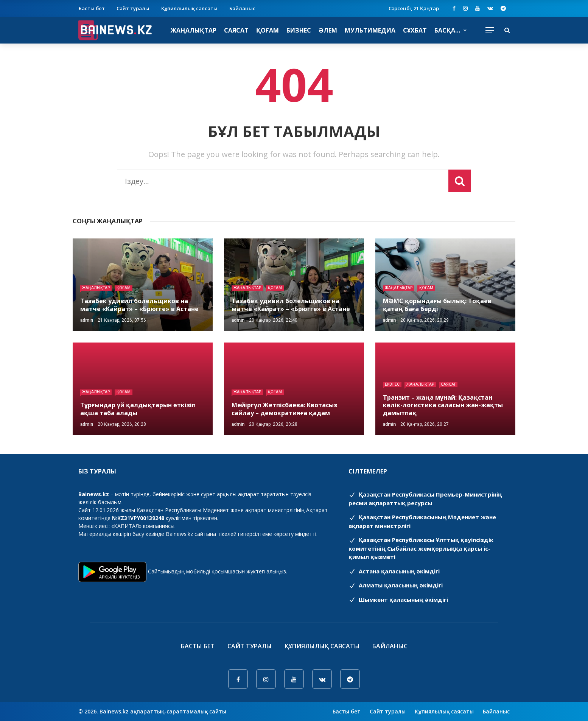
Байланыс (242, 8)
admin (87, 320)
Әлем (328, 30)
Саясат (236, 30)
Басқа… (447, 30)
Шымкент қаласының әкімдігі (398, 600)
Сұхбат (415, 30)
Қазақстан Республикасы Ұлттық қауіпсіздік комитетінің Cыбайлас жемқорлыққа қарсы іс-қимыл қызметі (421, 548)
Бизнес (299, 30)
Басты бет (92, 8)
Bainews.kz (179, 534)
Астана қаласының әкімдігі (394, 571)
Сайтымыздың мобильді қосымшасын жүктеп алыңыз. (218, 571)
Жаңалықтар (194, 30)
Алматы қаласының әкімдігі (396, 585)
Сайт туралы (133, 8)
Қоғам (268, 30)
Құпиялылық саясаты (189, 8)
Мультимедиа (370, 30)
